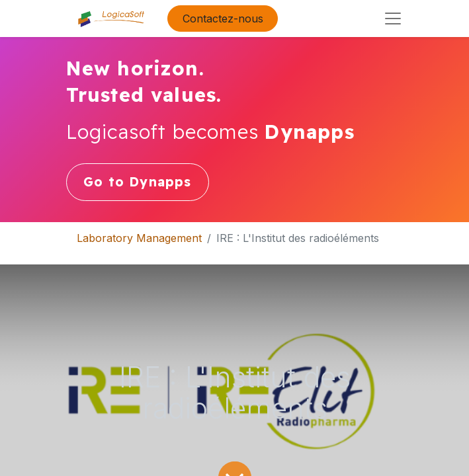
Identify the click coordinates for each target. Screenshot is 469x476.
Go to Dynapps (138, 182)
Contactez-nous (223, 19)
